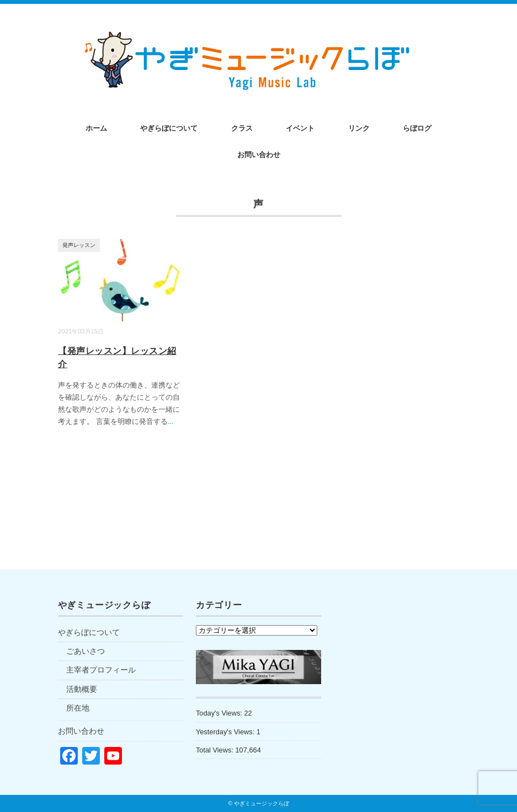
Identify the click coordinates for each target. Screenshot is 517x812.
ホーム (96, 128)
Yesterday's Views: (226, 732)
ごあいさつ (86, 651)
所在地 (78, 708)
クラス (242, 128)
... (171, 421)
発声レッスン (79, 245)
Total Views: (216, 750)
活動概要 (82, 689)
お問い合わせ (259, 155)
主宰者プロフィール (101, 670)
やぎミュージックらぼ (262, 803)
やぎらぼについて (169, 128)
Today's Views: (220, 713)
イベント (300, 128)
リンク (359, 128)
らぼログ (417, 128)
